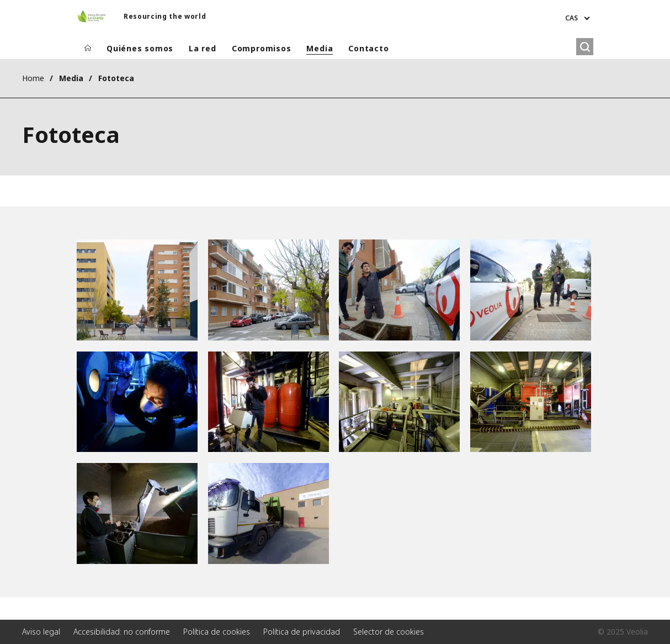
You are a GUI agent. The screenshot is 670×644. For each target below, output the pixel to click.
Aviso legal (41, 632)
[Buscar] (585, 47)
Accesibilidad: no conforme (122, 632)
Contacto (368, 48)
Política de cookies (217, 632)
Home (33, 78)
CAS (571, 18)
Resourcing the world (165, 16)
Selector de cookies (389, 632)
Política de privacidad (302, 632)
